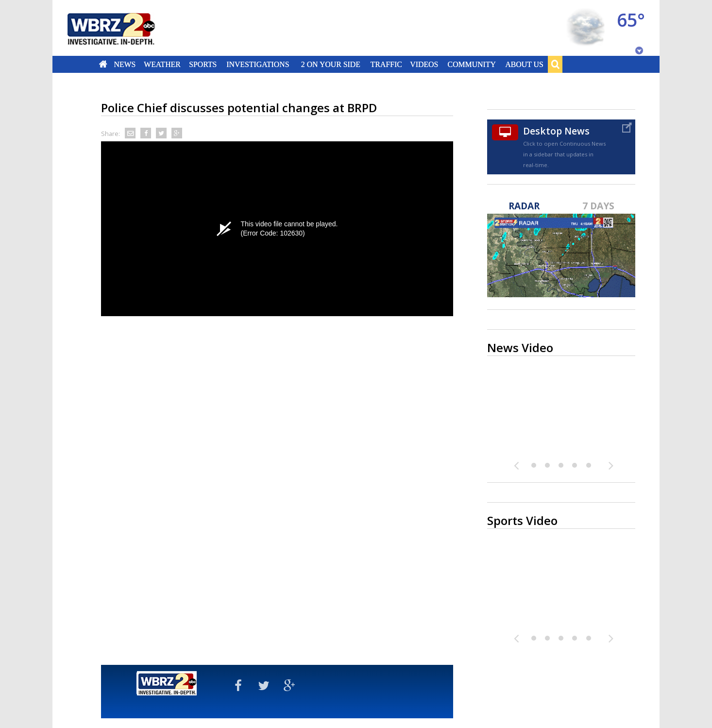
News (125, 64)
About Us (524, 64)
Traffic (386, 64)
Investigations (258, 64)
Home (103, 64)
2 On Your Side (331, 64)
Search (555, 64)
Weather (162, 64)
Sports (203, 64)
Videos (424, 64)
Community (471, 64)
